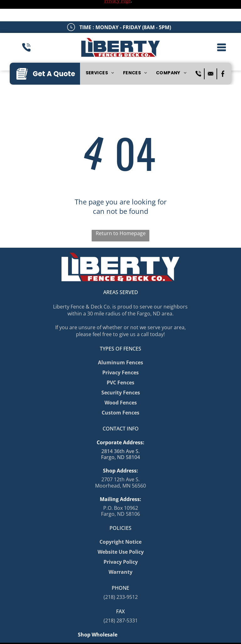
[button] (222, 26)
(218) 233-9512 (121, 576)
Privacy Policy (56, 633)
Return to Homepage (121, 212)
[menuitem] (100, 52)
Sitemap (31, 633)
